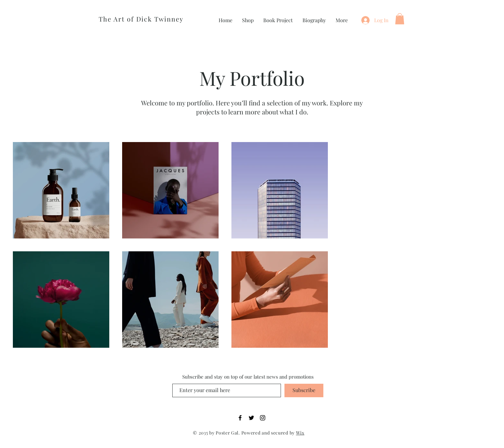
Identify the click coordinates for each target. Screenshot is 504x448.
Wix (300, 433)
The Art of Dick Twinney (141, 19)
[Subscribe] (304, 390)
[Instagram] (263, 418)
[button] (400, 19)
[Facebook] (240, 418)
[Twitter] (251, 418)
